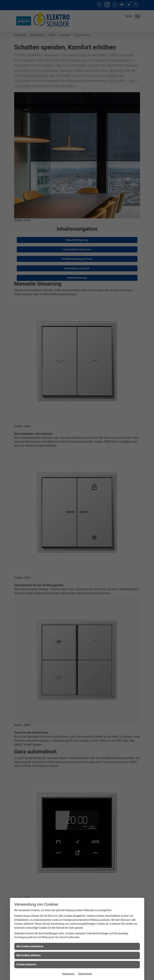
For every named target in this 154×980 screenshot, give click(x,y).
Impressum (68, 974)
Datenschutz (85, 974)
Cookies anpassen (26, 964)
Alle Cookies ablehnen (28, 955)
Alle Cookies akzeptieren (30, 946)
